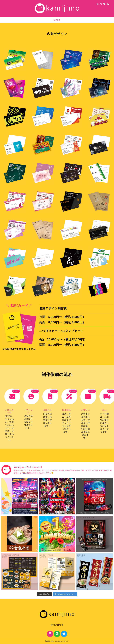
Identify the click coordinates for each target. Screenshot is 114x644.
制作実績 (57, 20)
